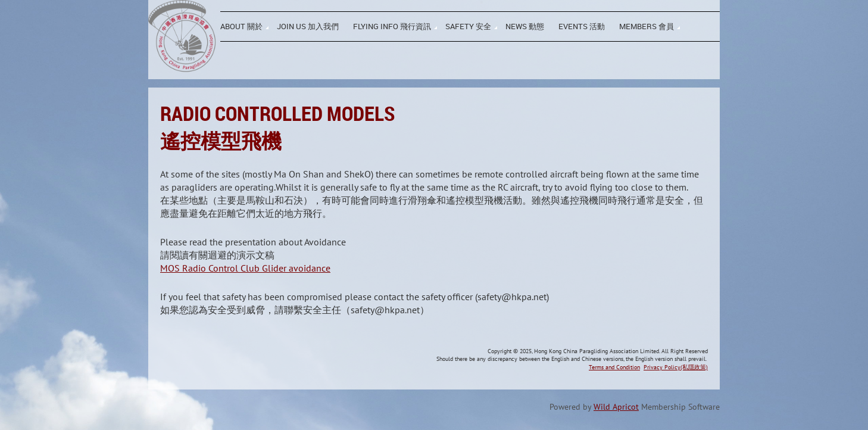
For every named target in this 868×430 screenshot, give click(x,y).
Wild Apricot (616, 407)
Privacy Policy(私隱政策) (676, 367)
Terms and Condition (614, 367)
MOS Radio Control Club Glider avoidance (245, 268)
